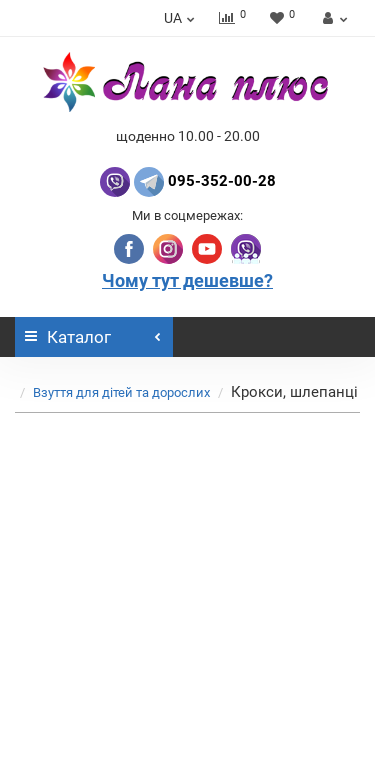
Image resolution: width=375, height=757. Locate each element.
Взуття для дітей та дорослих (121, 392)
